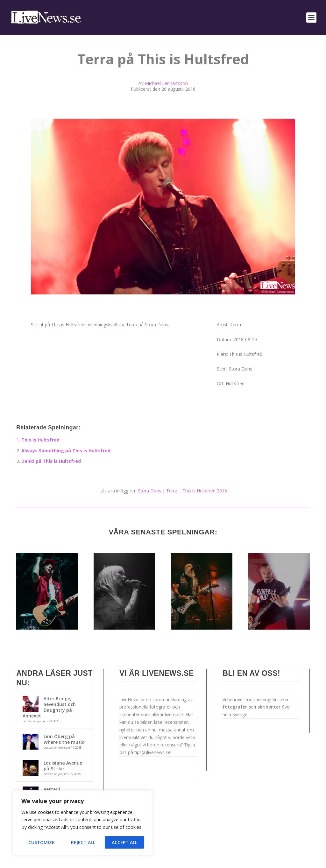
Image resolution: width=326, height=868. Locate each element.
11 (190, 282)
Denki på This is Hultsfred (51, 461)
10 (184, 282)
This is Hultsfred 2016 (205, 491)
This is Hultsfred (40, 440)
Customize (41, 842)
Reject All (83, 842)
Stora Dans (149, 491)
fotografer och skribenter (252, 707)
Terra (172, 491)
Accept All (124, 842)
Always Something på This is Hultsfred (66, 451)
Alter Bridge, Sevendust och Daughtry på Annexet (49, 707)
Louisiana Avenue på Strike (63, 766)
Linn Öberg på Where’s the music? (65, 739)
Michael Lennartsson (166, 83)
